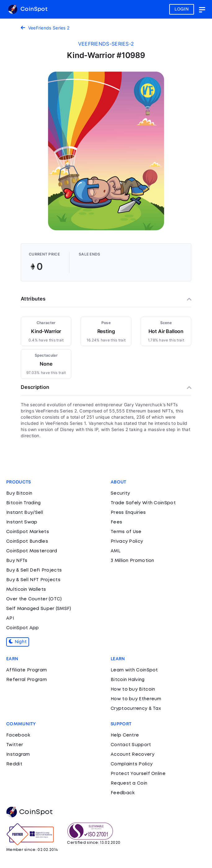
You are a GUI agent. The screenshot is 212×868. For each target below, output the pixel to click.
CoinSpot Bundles (27, 541)
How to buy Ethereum (136, 699)
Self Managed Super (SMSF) (39, 609)
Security (120, 493)
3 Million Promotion (132, 561)
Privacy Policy (127, 541)
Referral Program (26, 680)
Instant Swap (22, 522)
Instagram (18, 754)
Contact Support (131, 745)
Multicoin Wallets (26, 590)
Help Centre (125, 735)
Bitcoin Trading (24, 503)
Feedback (123, 793)
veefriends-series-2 (106, 44)
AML (116, 551)
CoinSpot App (23, 628)
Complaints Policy (132, 764)
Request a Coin (129, 783)
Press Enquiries (128, 513)
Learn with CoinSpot (134, 670)
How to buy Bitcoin (133, 689)
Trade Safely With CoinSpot (143, 503)
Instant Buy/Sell (25, 513)
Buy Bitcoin (19, 493)
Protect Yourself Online (138, 774)
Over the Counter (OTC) (34, 599)
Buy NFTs (17, 561)
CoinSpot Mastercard (32, 551)
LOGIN (182, 9)
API (10, 618)
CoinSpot (28, 9)
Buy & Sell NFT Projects (33, 580)
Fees (116, 522)
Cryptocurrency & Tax (136, 709)
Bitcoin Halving (128, 680)
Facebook (18, 735)
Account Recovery (132, 754)
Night (18, 642)
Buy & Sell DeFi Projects (34, 570)
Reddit (14, 764)
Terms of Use (126, 532)
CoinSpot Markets (28, 532)
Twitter (15, 745)
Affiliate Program (26, 670)
